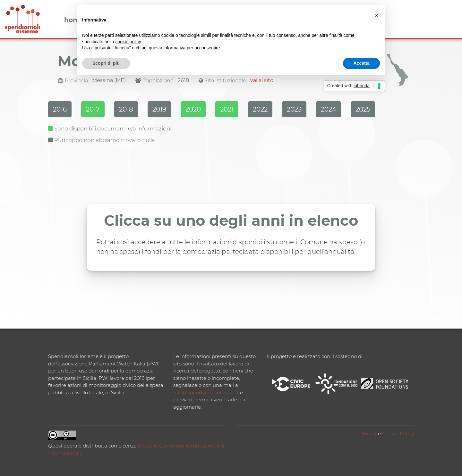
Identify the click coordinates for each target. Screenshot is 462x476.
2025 (363, 109)
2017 (93, 109)
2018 (126, 109)
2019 (159, 109)
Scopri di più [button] (106, 63)
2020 (193, 109)
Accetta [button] (361, 63)
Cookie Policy (398, 434)
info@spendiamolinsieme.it (206, 392)
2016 (60, 109)
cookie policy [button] (128, 42)
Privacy (368, 434)
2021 (227, 109)
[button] (377, 15)
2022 (260, 109)
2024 (329, 109)
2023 (294, 109)
